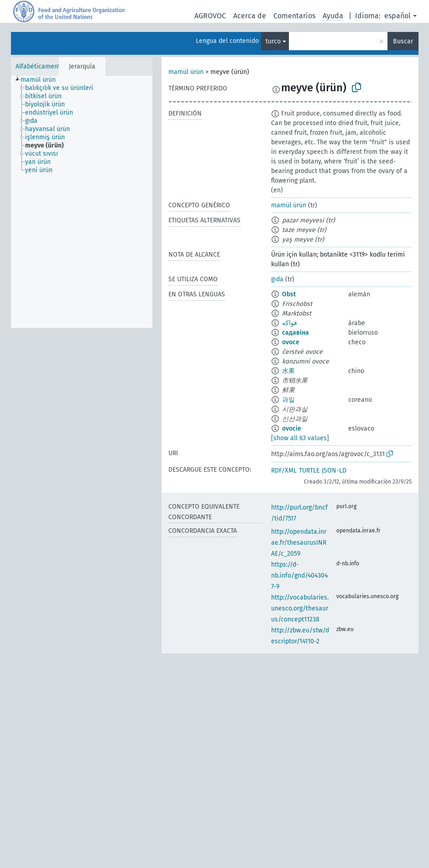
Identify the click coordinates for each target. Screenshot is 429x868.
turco (273, 41)
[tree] (82, 202)
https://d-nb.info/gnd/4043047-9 (299, 576)
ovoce (291, 342)
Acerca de (250, 16)
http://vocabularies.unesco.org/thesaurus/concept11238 (300, 608)
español (398, 16)
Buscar (403, 41)
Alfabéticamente (40, 66)
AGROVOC (210, 16)
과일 (288, 400)
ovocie (292, 429)
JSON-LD (334, 471)
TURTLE (309, 471)
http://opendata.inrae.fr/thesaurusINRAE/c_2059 (299, 543)
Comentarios (294, 16)
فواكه (290, 323)
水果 (288, 371)
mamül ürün (186, 72)
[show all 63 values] (300, 438)
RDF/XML (284, 471)
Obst (289, 294)
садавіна (296, 333)
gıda (277, 279)
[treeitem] (42, 80)
